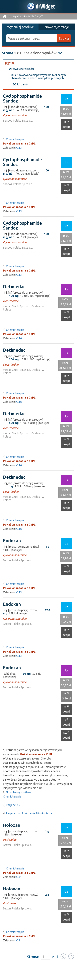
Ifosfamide (10, 840)
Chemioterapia (15, 139)
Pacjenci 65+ (14, 805)
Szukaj (64, 38)
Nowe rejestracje (57, 27)
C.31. (19, 877)
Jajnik (20, 84)
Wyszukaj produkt (20, 27)
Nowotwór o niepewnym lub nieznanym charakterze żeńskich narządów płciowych (38, 77)
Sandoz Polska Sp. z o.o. (18, 121)
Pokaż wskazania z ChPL (19, 144)
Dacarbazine (11, 301)
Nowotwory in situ (21, 69)
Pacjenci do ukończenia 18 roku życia (29, 813)
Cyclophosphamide (15, 115)
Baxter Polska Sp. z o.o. (17, 560)
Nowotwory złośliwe (19, 792)
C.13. (19, 148)
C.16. (19, 338)
